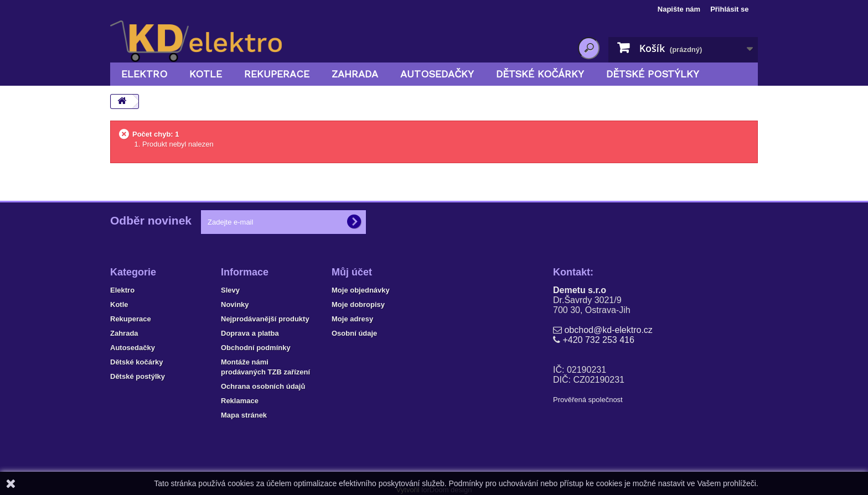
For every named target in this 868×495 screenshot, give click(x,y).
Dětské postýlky (653, 74)
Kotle (206, 74)
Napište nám (679, 9)
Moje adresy (352, 319)
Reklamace (240, 401)
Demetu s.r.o (580, 290)
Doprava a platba (250, 333)
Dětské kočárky (540, 74)
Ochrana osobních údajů (263, 386)
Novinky (235, 304)
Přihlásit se (729, 9)
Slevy (230, 290)
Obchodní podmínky (256, 348)
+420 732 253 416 (598, 340)
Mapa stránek (244, 415)
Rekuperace (277, 74)
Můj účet (352, 272)
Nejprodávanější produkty (265, 319)
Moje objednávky (361, 290)
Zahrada (355, 74)
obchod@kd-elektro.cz (608, 330)
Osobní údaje (354, 333)
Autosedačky (437, 74)
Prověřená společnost (588, 400)
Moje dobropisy (358, 304)
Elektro (144, 74)
